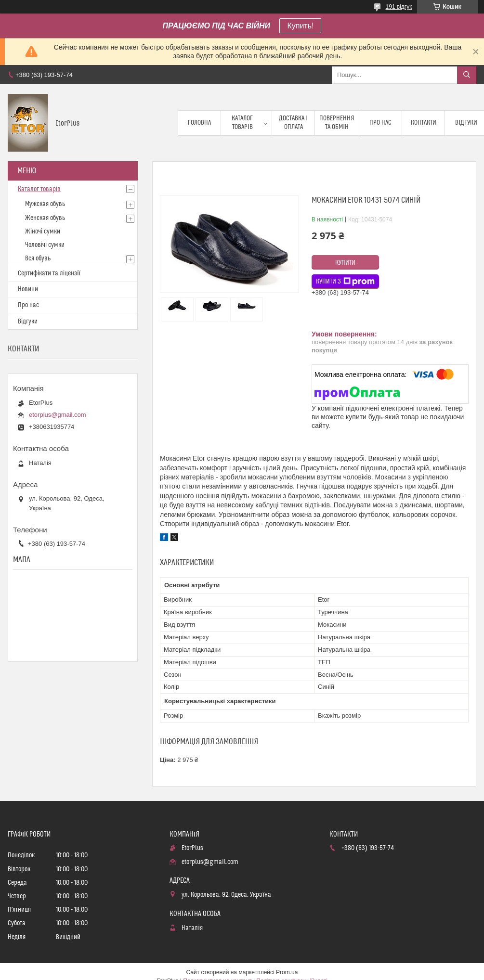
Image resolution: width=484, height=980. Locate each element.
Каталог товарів (242, 123)
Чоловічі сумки (45, 245)
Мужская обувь (45, 204)
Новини (28, 289)
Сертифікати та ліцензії (49, 273)
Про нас (380, 123)
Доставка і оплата (293, 123)
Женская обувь (45, 218)
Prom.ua (287, 972)
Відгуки (28, 322)
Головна (199, 123)
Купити (345, 263)
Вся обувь (38, 258)
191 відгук (399, 7)
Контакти (424, 123)
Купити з (345, 282)
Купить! (300, 26)
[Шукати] (467, 75)
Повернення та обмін (337, 123)
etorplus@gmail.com (58, 415)
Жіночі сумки (43, 232)
